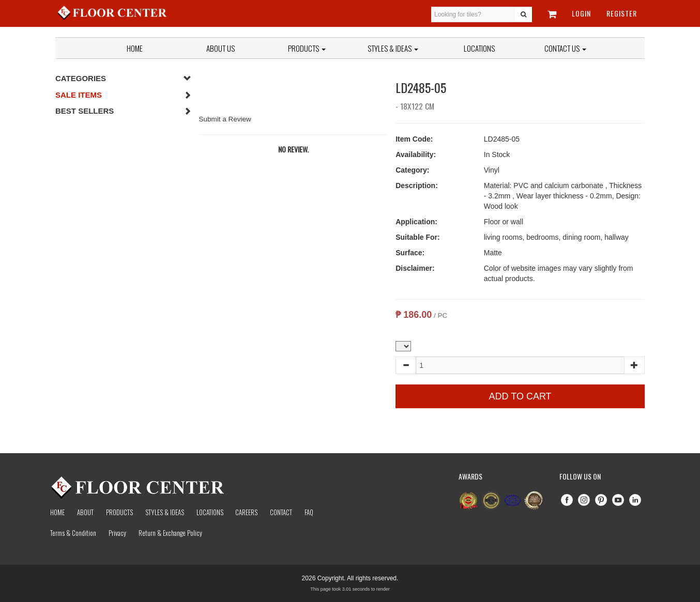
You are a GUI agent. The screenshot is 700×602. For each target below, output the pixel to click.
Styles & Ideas (165, 512)
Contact (281, 512)
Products (307, 48)
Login (581, 13)
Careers (246, 512)
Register (622, 13)
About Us (220, 48)
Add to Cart (520, 396)
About (85, 512)
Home (135, 48)
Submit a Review (225, 119)
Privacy (117, 533)
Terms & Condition (73, 533)
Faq (309, 512)
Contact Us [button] (565, 48)
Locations (479, 48)
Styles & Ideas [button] (393, 48)
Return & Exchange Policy (170, 533)
